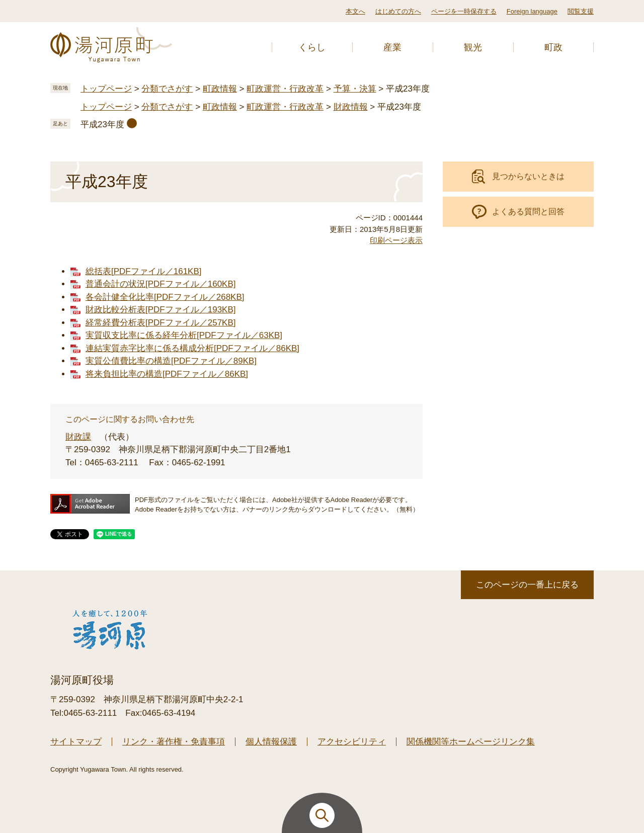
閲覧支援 (581, 11)
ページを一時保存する (464, 11)
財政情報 (351, 107)
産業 (392, 47)
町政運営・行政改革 (285, 89)
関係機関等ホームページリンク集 (471, 742)
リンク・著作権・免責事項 (174, 742)
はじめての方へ (398, 11)
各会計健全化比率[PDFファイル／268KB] (165, 297)
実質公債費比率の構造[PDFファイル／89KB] (171, 361)
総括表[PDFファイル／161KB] (144, 271)
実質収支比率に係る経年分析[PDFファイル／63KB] (184, 335)
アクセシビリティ (352, 742)
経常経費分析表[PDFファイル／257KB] (161, 323)
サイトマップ (76, 742)
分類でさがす (167, 89)
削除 (132, 123)
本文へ (355, 11)
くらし (312, 47)
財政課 (78, 437)
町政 (553, 47)
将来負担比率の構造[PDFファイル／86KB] (167, 374)
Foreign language (532, 11)
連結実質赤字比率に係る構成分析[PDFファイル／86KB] (192, 348)
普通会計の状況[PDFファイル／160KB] (161, 284)
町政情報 (220, 89)
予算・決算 (355, 89)
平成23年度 (102, 124)
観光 (473, 47)
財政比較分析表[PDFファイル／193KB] (161, 310)
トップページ (106, 89)
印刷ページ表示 (396, 240)
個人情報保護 (271, 742)
